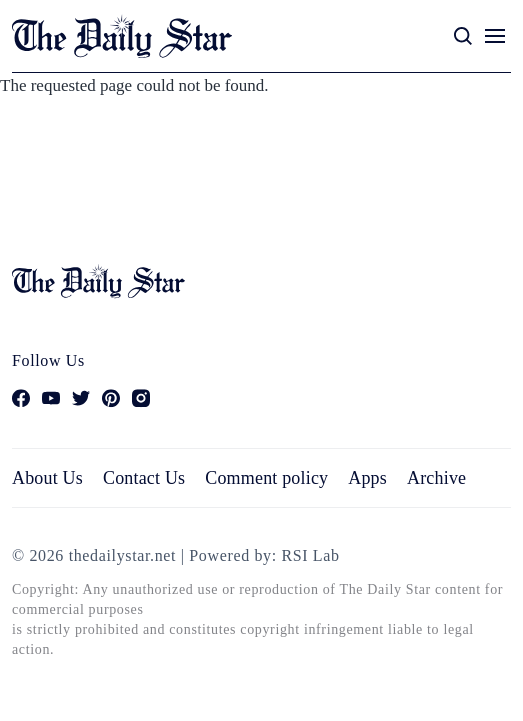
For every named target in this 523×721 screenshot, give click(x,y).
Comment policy (266, 478)
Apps (367, 478)
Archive (436, 478)
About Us (47, 478)
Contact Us (144, 478)
